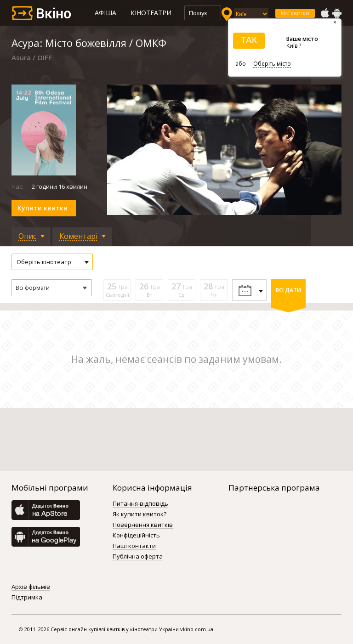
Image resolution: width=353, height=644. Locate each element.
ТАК (249, 40)
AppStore (325, 13)
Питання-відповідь (140, 504)
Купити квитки (43, 208)
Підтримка (27, 598)
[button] (52, 288)
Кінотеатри (151, 13)
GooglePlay (337, 13)
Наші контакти (134, 546)
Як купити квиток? (139, 514)
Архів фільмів (31, 587)
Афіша (105, 13)
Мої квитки (295, 13)
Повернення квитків (143, 525)
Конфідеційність (136, 536)
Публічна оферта (138, 557)
